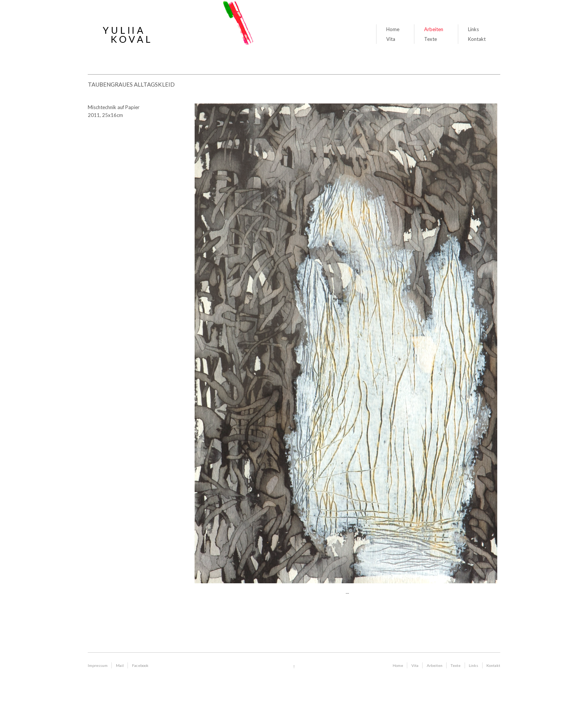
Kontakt (477, 39)
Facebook (140, 665)
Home (393, 29)
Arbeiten (434, 29)
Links (473, 29)
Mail (120, 665)
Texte (430, 39)
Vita (391, 39)
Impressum (98, 665)
